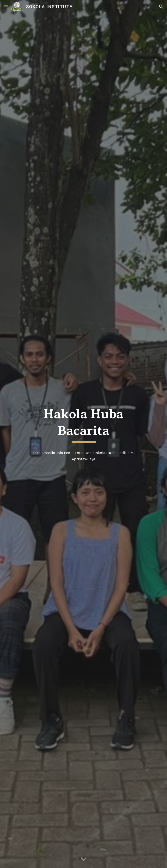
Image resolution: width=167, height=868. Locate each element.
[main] (83, 425)
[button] (6, 7)
